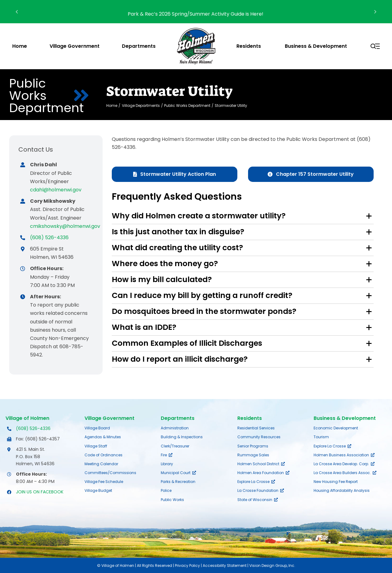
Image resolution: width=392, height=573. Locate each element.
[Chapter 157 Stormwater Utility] (311, 174)
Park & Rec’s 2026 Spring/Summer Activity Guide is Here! (196, 14)
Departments (178, 418)
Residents (250, 418)
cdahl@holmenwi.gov (56, 190)
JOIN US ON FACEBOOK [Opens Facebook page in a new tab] (40, 492)
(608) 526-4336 (49, 237)
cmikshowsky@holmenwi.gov (65, 226)
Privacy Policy (187, 565)
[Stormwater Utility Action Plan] (175, 174)
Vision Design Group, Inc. (272, 565)
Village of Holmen (27, 418)
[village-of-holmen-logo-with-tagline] (196, 30)
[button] (243, 216)
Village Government (109, 418)
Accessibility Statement (225, 565)
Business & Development (345, 418)
